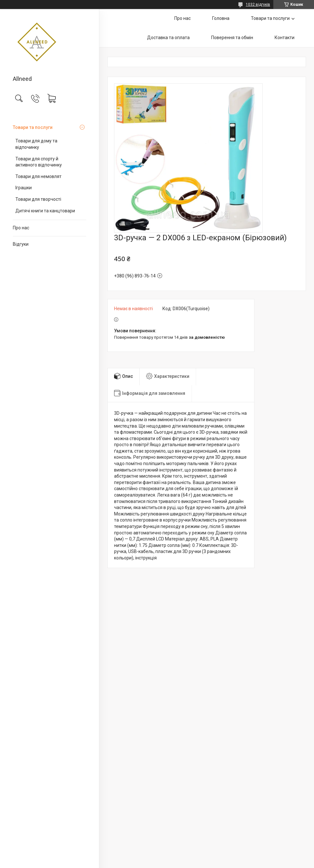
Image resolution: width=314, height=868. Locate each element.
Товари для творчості (38, 199)
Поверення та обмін (232, 38)
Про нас (21, 228)
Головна (221, 18)
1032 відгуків (258, 4)
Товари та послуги (33, 127)
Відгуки (21, 244)
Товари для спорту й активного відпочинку (39, 162)
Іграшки (24, 188)
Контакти (285, 38)
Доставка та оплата (168, 38)
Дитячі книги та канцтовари (45, 211)
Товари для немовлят (38, 176)
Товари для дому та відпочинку (36, 144)
